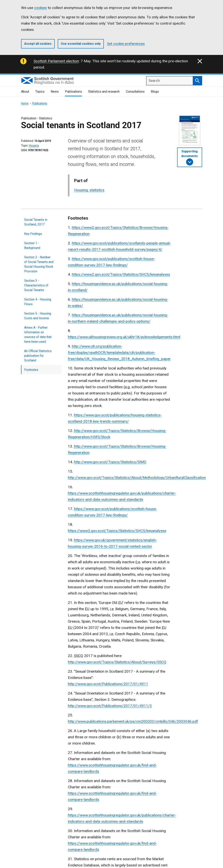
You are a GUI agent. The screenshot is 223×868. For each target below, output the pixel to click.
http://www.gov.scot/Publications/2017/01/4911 (108, 684)
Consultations (135, 92)
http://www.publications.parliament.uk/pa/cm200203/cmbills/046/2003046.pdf (133, 721)
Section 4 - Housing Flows (38, 302)
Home (25, 103)
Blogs (155, 92)
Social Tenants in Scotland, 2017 (36, 222)
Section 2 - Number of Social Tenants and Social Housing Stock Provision (39, 264)
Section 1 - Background (32, 245)
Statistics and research (104, 92)
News (55, 92)
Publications (73, 92)
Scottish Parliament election (56, 61)
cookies (40, 8)
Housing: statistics (89, 190)
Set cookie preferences (126, 44)
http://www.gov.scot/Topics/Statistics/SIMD (110, 462)
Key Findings (33, 234)
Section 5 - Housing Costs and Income (38, 316)
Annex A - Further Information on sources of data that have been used (38, 335)
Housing (34, 146)
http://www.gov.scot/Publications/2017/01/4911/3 (110, 706)
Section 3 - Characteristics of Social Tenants (36, 285)
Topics (40, 92)
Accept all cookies (38, 44)
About (25, 92)
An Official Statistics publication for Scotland (38, 356)
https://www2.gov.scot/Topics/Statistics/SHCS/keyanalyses (121, 274)
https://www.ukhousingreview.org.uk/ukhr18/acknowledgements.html (124, 337)
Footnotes (31, 370)
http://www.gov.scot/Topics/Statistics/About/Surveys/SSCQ (117, 662)
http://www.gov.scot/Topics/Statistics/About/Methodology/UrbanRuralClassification (137, 478)
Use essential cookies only (81, 44)
